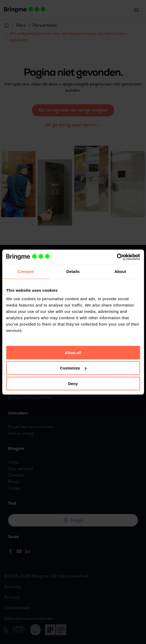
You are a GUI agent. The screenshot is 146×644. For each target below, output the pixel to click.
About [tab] (120, 271)
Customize (73, 368)
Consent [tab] (26, 271)
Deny (73, 384)
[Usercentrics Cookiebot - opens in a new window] (117, 257)
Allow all (73, 352)
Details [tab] (73, 271)
